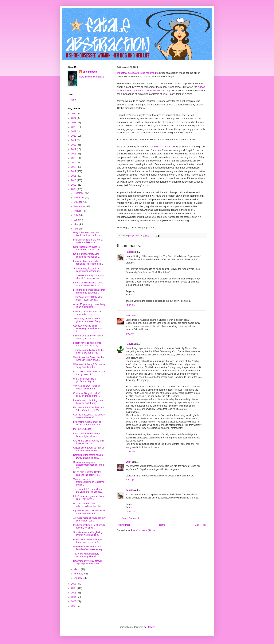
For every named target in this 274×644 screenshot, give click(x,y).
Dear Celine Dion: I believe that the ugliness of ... (89, 373)
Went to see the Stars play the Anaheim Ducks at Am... (89, 359)
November (79, 198)
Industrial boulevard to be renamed (136, 73)
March (77, 569)
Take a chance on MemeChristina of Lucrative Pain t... (89, 482)
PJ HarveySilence (82, 429)
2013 (74, 167)
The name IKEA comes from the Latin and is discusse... (88, 491)
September (80, 206)
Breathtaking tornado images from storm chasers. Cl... (88, 541)
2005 (74, 593)
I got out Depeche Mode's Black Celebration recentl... (89, 512)
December (79, 193)
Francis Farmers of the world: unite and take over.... (88, 241)
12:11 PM (130, 512)
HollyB (129, 344)
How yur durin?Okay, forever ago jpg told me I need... (88, 562)
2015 (74, 158)
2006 (74, 588)
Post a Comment (130, 518)
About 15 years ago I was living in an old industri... (89, 306)
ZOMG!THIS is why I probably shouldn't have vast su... (88, 277)
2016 (74, 154)
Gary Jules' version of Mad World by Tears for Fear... (87, 234)
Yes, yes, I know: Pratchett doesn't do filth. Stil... (87, 387)
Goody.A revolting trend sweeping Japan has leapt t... (88, 329)
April (76, 229)
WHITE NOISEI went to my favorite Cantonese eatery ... (89, 548)
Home (162, 525)
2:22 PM (130, 480)
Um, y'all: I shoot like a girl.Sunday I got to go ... (87, 380)
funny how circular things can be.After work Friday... (88, 402)
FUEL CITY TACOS (164, 147)
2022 (74, 127)
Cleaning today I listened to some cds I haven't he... (87, 313)
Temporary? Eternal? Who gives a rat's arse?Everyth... (89, 320)
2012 (74, 171)
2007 (74, 584)
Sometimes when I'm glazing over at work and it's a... (88, 534)
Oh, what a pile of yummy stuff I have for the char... (89, 442)
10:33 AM (130, 452)
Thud (128, 316)
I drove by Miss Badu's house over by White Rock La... (88, 284)
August (78, 211)
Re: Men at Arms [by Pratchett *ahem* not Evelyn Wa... (88, 409)
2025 (74, 114)
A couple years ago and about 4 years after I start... (89, 519)
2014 (74, 163)
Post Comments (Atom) (143, 530)
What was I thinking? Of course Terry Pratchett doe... (89, 366)
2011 (74, 176)
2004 (74, 597)
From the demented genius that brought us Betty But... (89, 291)
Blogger (151, 627)
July (76, 215)
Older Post (200, 525)
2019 (74, 140)
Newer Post (124, 525)
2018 (74, 145)
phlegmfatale (90, 72)
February (79, 574)
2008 (74, 189)
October (78, 202)
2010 (74, 180)
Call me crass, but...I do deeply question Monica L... (89, 416)
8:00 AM (130, 334)
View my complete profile (92, 77)
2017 (74, 149)
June (77, 220)
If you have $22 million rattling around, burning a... (88, 337)
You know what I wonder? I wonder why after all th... (87, 555)
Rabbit (129, 252)
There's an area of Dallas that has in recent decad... (88, 298)
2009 (74, 185)
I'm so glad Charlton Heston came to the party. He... (87, 473)
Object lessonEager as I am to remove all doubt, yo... (89, 449)
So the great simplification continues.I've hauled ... (87, 255)
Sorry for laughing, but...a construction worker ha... (87, 270)
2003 (74, 601)
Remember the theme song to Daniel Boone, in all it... (88, 456)
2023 (74, 123)
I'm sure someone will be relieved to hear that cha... (88, 505)
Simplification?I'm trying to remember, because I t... (87, 248)
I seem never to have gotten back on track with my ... (87, 344)
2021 (74, 131)
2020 (74, 136)
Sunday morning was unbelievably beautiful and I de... (88, 465)
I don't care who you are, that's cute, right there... (89, 498)
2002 (74, 606)
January (78, 578)
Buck (128, 462)
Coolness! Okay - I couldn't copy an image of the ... (87, 395)
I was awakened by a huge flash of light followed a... (87, 435)
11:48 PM (130, 305)
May (76, 224)
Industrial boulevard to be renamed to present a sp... (88, 263)
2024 (74, 118)
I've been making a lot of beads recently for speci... (89, 526)
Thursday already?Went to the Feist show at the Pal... (89, 351)
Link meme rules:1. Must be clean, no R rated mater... (88, 423)
